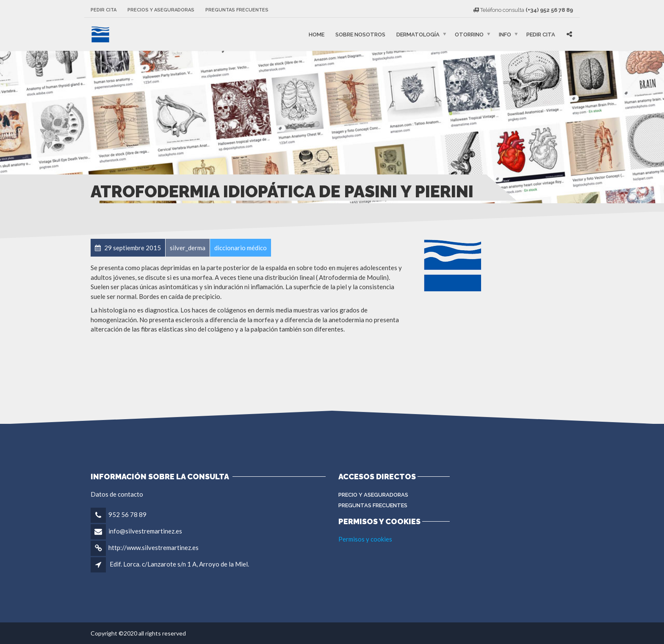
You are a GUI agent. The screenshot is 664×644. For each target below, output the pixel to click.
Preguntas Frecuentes (373, 505)
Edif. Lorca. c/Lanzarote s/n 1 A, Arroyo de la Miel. (179, 564)
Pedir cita (104, 10)
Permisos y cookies (365, 539)
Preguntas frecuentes (237, 10)
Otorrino (469, 34)
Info (505, 34)
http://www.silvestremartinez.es (154, 547)
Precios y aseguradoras (161, 10)
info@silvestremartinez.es (145, 531)
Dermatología (418, 34)
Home (317, 34)
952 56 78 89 (127, 514)
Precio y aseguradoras (373, 495)
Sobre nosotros (360, 34)
